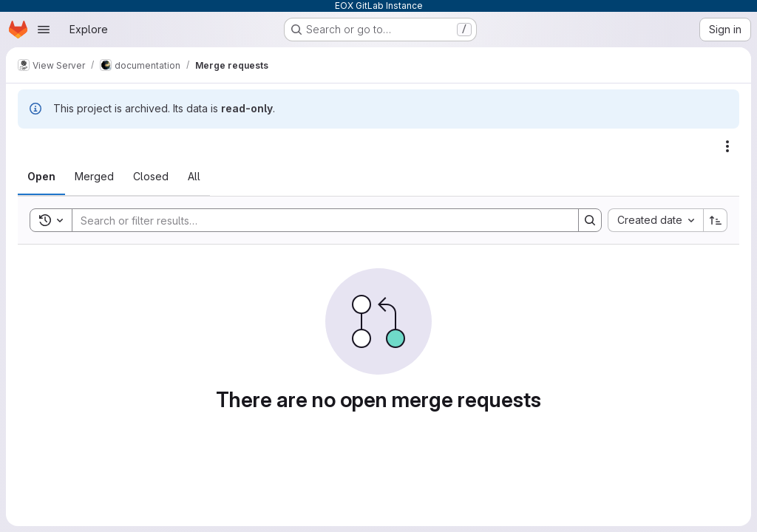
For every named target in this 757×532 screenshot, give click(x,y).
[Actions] (727, 146)
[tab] (41, 177)
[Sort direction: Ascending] (716, 220)
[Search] (318, 220)
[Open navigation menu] (44, 30)
